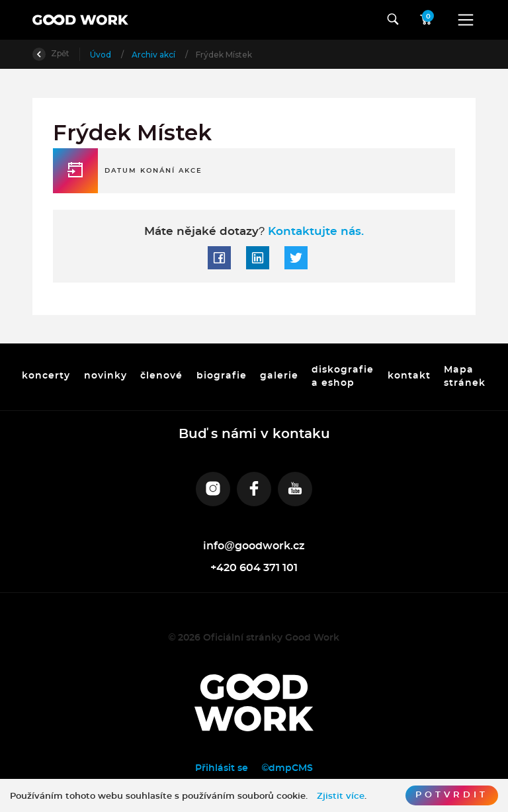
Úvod (102, 55)
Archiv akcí (154, 55)
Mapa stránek (465, 377)
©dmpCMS (288, 768)
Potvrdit (452, 795)
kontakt (409, 377)
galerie (279, 377)
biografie (222, 377)
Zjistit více (341, 796)
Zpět (51, 53)
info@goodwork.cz (254, 546)
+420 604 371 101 (254, 568)
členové (161, 377)
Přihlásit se (222, 768)
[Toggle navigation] (466, 20)
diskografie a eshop (343, 377)
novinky (106, 377)
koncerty (46, 377)
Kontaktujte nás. (314, 231)
